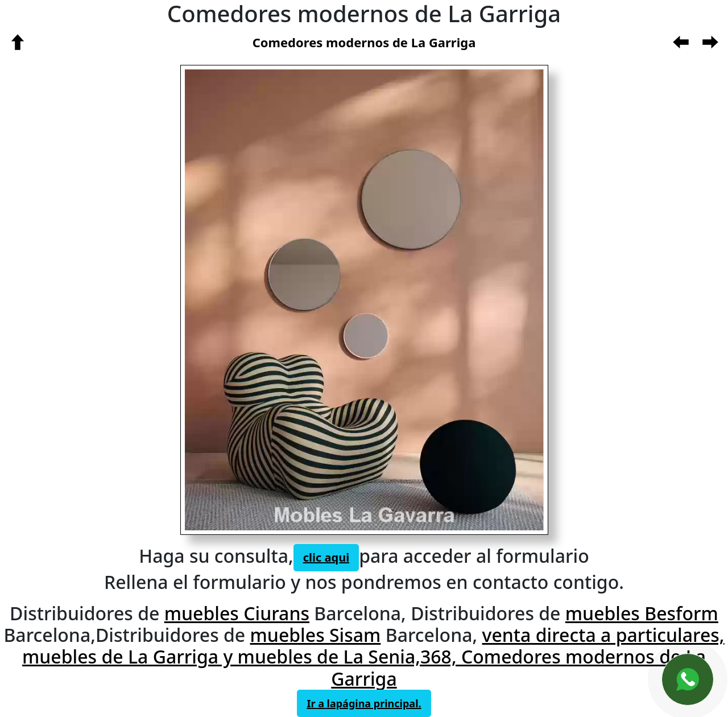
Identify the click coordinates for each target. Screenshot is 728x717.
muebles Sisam (316, 635)
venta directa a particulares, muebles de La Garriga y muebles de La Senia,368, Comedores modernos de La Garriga (373, 657)
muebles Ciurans (237, 613)
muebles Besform (642, 613)
